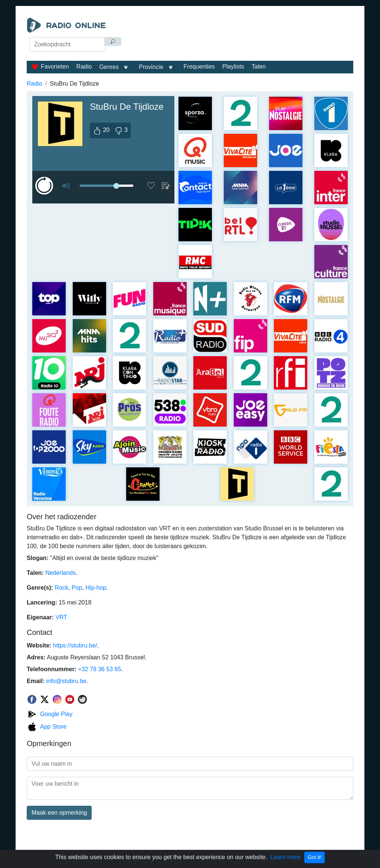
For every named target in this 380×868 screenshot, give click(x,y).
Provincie (152, 67)
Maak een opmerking (59, 813)
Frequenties (199, 67)
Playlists (233, 67)
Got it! (315, 857)
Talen (259, 67)
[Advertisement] (240, 36)
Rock (62, 588)
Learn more (285, 857)
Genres (109, 67)
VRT (61, 617)
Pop (77, 588)
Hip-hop (96, 588)
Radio (84, 67)
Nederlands (60, 573)
